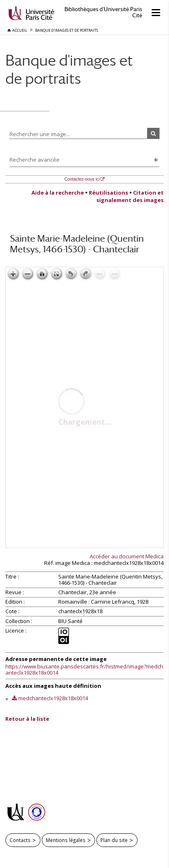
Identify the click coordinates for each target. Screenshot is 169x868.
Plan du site (114, 840)
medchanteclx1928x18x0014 (53, 698)
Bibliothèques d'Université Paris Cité (103, 12)
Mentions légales (66, 840)
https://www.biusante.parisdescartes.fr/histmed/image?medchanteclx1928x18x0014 (84, 670)
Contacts (20, 840)
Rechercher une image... (40, 134)
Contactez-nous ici (82, 179)
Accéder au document (127, 556)
